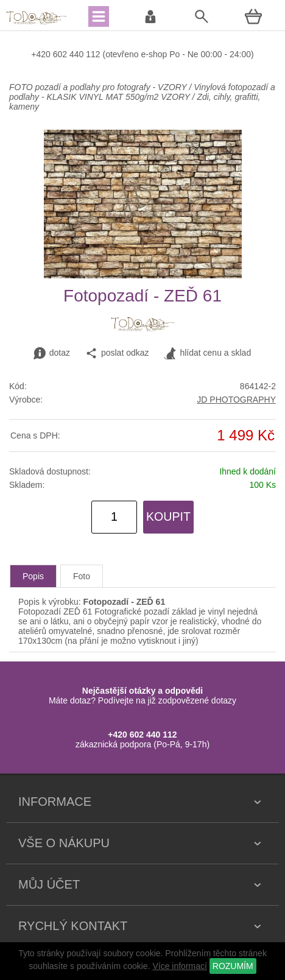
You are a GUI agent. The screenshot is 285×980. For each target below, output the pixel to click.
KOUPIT (168, 516)
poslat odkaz (117, 353)
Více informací (179, 966)
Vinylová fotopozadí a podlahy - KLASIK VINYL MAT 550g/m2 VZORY (142, 92)
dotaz (52, 353)
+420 (42, 54)
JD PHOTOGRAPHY (236, 400)
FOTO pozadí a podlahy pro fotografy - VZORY (99, 87)
